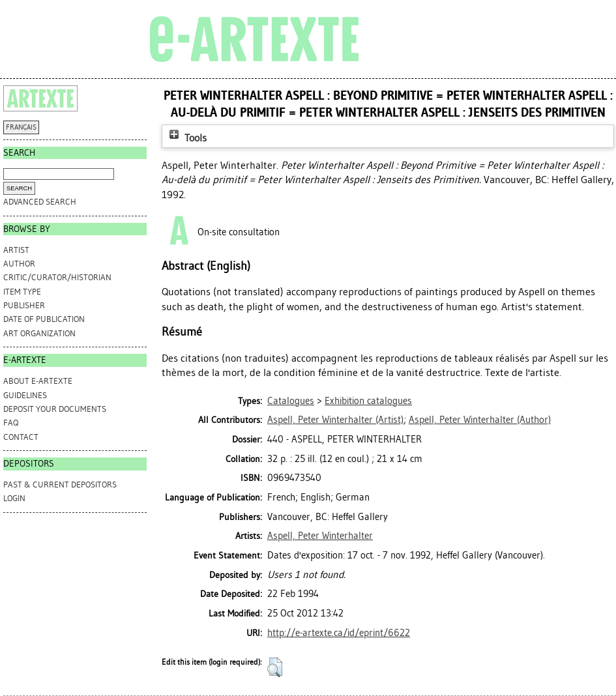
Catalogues (291, 401)
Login (14, 498)
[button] (275, 667)
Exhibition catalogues (368, 401)
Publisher (24, 305)
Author (19, 264)
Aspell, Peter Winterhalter (320, 536)
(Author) (480, 420)
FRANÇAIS (21, 127)
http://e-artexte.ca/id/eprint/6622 (339, 633)
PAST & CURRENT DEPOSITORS (60, 485)
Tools (186, 138)
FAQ (11, 423)
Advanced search (40, 202)
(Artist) (335, 420)
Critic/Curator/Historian (57, 277)
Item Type (22, 292)
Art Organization (39, 333)
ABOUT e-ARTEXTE (38, 381)
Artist (16, 250)
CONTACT (21, 437)
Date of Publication (44, 319)
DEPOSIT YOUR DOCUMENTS (55, 409)
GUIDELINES (25, 395)
